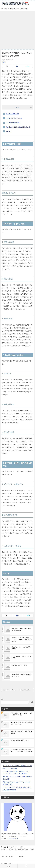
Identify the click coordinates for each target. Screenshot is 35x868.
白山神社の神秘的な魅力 (13, 123)
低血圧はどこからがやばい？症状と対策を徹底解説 (21, 732)
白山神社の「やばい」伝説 (14, 118)
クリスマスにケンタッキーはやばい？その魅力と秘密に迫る (10, 690)
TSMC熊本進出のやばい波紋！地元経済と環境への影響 (21, 630)
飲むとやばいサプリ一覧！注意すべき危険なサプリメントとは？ (21, 723)
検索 (2, 699)
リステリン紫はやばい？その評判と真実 (26, 690)
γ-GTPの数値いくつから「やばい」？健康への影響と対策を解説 (21, 714)
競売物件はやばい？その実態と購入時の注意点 (22, 648)
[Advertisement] (17, 29)
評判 (4, 62)
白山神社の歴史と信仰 (13, 114)
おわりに (9, 131)
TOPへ (26, 866)
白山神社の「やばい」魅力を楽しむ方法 (18, 127)
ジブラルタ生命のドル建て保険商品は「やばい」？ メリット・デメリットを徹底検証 (22, 640)
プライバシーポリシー (8, 857)
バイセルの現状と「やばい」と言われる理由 (22, 657)
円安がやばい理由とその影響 (19, 665)
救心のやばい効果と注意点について (20, 740)
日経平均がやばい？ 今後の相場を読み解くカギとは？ (22, 675)
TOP (10, 847)
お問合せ (22, 857)
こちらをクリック (13, 839)
